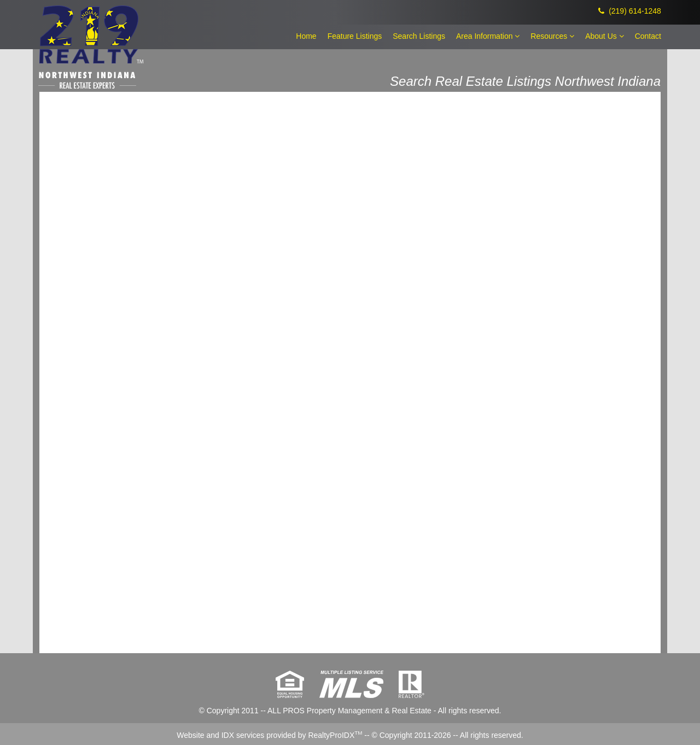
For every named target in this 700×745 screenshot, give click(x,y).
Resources (552, 36)
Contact (648, 36)
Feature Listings (355, 36)
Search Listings (419, 36)
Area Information (488, 36)
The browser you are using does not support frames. (350, 372)
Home (306, 36)
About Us (604, 36)
